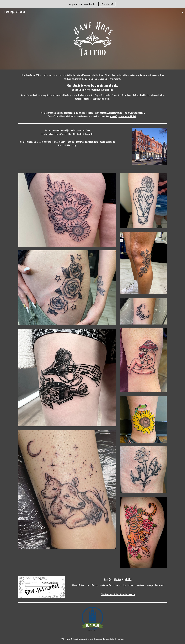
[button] (182, 12)
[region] (92, 4)
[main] (92, 87)
